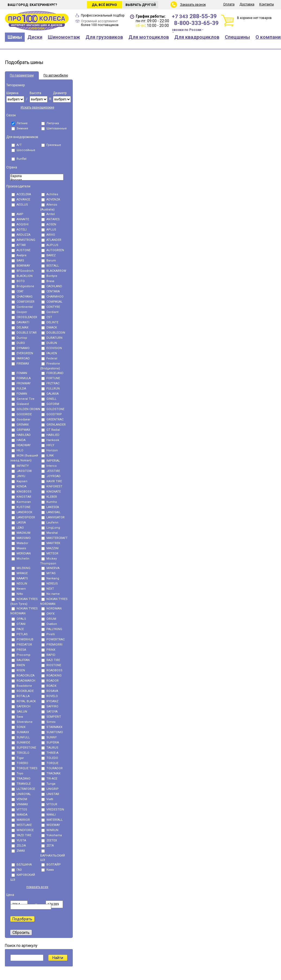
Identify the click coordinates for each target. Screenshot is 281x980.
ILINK (48, 456)
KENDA (19, 486)
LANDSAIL (51, 512)
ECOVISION (52, 348)
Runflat (19, 159)
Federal (49, 358)
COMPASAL (52, 302)
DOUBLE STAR (24, 333)
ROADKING (51, 676)
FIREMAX (20, 364)
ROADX (49, 686)
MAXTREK (51, 543)
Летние (20, 123)
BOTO (18, 281)
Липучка (50, 123)
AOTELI (19, 230)
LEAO (18, 528)
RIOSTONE (51, 665)
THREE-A (50, 753)
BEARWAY (21, 266)
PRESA (19, 650)
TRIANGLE (21, 784)
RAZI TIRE (51, 660)
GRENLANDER (53, 425)
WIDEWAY (51, 825)
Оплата (229, 4)
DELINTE (50, 322)
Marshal (50, 533)
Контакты (267, 4)
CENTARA (50, 291)
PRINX (48, 650)
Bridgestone (23, 286)
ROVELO (50, 696)
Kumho (49, 502)
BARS (18, 261)
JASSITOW (22, 471)
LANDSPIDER (23, 517)
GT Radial (51, 430)
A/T (17, 145)
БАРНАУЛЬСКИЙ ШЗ (53, 855)
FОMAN (19, 394)
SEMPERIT (51, 717)
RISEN (18, 670)
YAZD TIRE (21, 835)
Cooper (19, 312)
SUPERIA (50, 743)
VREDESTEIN (53, 810)
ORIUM (49, 619)
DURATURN (52, 338)
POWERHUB (22, 639)
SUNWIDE (21, 743)
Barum (49, 261)
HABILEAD (21, 435)
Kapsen (19, 481)
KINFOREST (52, 486)
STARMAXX (52, 727)
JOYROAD (51, 476)
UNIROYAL (21, 794)
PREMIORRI (52, 645)
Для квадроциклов (197, 37)
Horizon (50, 450)
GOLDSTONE (53, 409)
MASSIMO (21, 538)
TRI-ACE (49, 779)
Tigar (18, 758)
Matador (20, 543)
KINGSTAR (21, 497)
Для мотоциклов (149, 37)
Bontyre (49, 276)
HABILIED (50, 435)
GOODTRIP (52, 414)
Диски (35, 37)
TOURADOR (52, 768)
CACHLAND (52, 286)
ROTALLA (20, 696)
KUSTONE (21, 507)
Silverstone (22, 722)
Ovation (49, 624)
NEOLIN (19, 584)
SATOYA (49, 712)
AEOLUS (20, 205)
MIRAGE (20, 573)
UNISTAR (50, 794)
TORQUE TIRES (24, 768)
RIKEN (18, 665)
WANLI (48, 815)
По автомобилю (56, 75)
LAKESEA (50, 507)
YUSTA (19, 840)
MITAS (48, 573)
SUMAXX (20, 732)
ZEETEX (49, 840)
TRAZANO (21, 779)
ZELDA (19, 846)
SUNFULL (21, 737)
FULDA (19, 389)
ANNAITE (20, 219)
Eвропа (37, 176)
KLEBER (49, 497)
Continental (22, 307)
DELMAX (20, 328)
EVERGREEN (22, 353)
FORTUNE (51, 378)
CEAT (18, 291)
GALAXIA (50, 394)
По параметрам (22, 75)
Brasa (48, 281)
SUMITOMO (52, 732)
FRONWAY (21, 383)
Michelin (20, 559)
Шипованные (54, 128)
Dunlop (19, 338)
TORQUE (50, 763)
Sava (17, 717)
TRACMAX (51, 773)
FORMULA (21, 378)
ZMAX (18, 851)
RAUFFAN (20, 660)
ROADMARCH (23, 681)
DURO (18, 343)
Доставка (247, 4)
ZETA (48, 846)
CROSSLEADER (24, 317)
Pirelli (48, 634)
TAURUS (50, 748)
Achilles (50, 194)
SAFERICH (21, 706)
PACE (18, 629)
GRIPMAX (21, 430)
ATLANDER (51, 240)
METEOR (50, 553)
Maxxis (19, 548)
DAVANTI (20, 322)
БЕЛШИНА (22, 865)
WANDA (19, 815)
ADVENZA (51, 199)
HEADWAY (21, 445)
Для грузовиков (104, 37)
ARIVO (48, 235)
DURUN (49, 343)
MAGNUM (21, 533)
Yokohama (52, 835)
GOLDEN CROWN (26, 409)
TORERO (20, 763)
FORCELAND (52, 373)
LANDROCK (22, 512)
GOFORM (50, 404)
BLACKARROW (54, 271)
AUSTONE (21, 250)
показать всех (37, 887)
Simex (48, 722)
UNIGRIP (50, 789)
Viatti (47, 799)
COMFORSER (23, 302)
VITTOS (19, 810)
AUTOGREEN (53, 250)
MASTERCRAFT (54, 538)
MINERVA (50, 568)
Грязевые (51, 145)
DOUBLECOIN (53, 333)
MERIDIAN (21, 553)
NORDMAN (51, 609)
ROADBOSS (52, 670)
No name (50, 594)
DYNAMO (20, 348)
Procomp (21, 655)
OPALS (19, 619)
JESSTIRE (51, 471)
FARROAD (21, 358)
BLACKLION (22, 276)
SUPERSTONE (24, 748)
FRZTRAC (50, 383)
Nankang (50, 578)
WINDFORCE (23, 830)
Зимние (20, 128)
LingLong (51, 528)
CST (47, 317)
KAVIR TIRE (52, 481)
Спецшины (237, 37)
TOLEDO (50, 758)
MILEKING (21, 568)
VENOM (19, 799)
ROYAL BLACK (24, 701)
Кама (48, 870)
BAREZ (48, 255)
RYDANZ (50, 701)
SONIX (18, 727)
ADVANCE (21, 199)
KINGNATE (51, 492)
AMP (17, 214)
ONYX (48, 614)
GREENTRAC (52, 419)
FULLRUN (50, 389)
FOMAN (19, 373)
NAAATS (20, 578)
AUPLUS (50, 245)
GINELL (49, 399)
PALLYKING (52, 629)
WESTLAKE (22, 825)
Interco (49, 466)
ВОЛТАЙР (51, 865)
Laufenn (50, 523)
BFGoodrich (23, 271)
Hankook (50, 440)
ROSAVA (50, 691)
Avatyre (19, 255)
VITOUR (49, 804)
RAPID (48, 655)
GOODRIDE (22, 414)
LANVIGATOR (53, 517)
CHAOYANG (22, 297)
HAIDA (18, 440)
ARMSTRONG (23, 240)
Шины (15, 37)
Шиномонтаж (64, 37)
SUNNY (49, 737)
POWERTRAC (53, 639)
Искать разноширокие (37, 107)
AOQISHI (20, 224)
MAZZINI (50, 548)
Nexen (19, 589)
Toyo (17, 773)
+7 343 (194, 16)
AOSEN (49, 224)
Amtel (48, 214)
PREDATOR (22, 645)
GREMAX (20, 425)
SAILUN (19, 712)
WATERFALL (52, 820)
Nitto (17, 594)
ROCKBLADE (23, 691)
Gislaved (20, 404)
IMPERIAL (51, 461)
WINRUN (50, 830)
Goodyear (21, 419)
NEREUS (50, 584)
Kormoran (21, 502)
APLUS (49, 230)
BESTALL (50, 266)
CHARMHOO (52, 297)
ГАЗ (17, 870)
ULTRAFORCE (23, 789)
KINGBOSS (21, 492)
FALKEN (49, 353)
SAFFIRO (50, 706)
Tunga (48, 784)
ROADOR (50, 681)
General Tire (23, 399)
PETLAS (20, 634)
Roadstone (22, 686)
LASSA (19, 523)
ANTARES (50, 219)
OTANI (18, 624)
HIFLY (48, 445)
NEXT (48, 589)
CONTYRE (51, 307)
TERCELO (20, 753)
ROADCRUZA (23, 676)
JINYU (18, 476)
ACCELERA (21, 194)
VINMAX (20, 804)
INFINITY (20, 466)
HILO (17, 450)
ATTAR (19, 245)
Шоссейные (23, 150)
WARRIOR (21, 820)
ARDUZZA (21, 235)
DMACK (49, 328)
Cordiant (50, 312)
